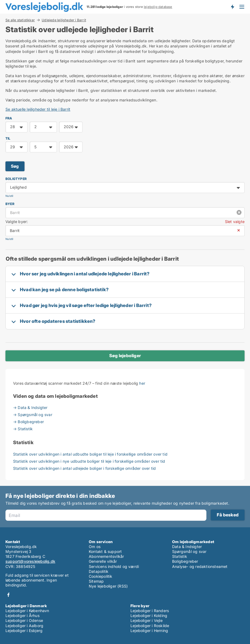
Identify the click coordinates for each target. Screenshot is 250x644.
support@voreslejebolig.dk (30, 561)
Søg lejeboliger (125, 356)
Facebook (8, 595)
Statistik (180, 556)
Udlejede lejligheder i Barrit (64, 20)
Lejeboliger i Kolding (149, 616)
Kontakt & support (105, 551)
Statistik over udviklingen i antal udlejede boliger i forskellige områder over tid (84, 468)
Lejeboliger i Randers (150, 611)
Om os (95, 547)
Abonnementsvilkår (106, 556)
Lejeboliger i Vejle (147, 620)
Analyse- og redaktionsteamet (200, 566)
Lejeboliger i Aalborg (24, 626)
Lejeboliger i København (27, 611)
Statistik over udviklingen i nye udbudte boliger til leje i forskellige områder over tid (89, 461)
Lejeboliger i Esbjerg (24, 631)
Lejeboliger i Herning (149, 631)
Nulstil (9, 196)
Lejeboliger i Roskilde (150, 626)
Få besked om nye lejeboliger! (232, 7)
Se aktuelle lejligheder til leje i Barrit (38, 109)
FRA (9, 118)
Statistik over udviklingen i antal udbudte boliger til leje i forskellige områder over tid (90, 454)
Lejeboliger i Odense (24, 620)
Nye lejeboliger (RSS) (108, 586)
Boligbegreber (185, 561)
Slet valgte (235, 222)
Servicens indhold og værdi (114, 566)
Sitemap (96, 581)
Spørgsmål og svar (189, 551)
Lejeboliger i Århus (22, 616)
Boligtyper (16, 179)
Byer (10, 204)
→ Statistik (23, 429)
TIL (8, 138)
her (142, 383)
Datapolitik (99, 571)
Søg (15, 166)
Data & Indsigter (187, 547)
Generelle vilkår (103, 561)
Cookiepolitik (101, 576)
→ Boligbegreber (28, 422)
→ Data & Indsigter (30, 407)
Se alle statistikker (20, 20)
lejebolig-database (158, 7)
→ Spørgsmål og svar (33, 415)
